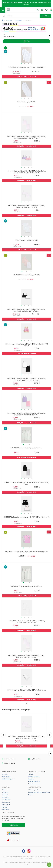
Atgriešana (31, 779)
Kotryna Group (6, 805)
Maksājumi (31, 774)
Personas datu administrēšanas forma (39, 792)
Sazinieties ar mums (34, 784)
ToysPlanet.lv (5, 810)
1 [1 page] (27, 704)
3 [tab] (28, 64)
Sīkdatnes (31, 795)
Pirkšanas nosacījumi (34, 781)
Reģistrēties (13, 825)
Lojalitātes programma (8, 779)
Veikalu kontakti (6, 777)
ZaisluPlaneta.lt (6, 800)
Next (50, 735)
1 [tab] (21, 64)
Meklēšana (45, 16)
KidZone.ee (5, 792)
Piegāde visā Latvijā (34, 777)
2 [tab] (25, 64)
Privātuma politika (33, 790)
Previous (3, 735)
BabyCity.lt (5, 795)
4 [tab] (32, 64)
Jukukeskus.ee (6, 802)
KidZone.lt (5, 790)
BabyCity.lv (5, 807)
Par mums (4, 774)
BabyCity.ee (5, 797)
